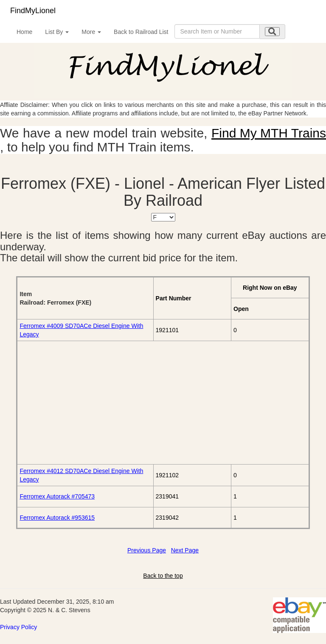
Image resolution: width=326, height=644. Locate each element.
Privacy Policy (18, 627)
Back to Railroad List (141, 32)
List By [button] (57, 32)
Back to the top (163, 576)
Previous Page (147, 550)
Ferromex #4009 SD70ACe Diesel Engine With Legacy (81, 330)
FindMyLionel (33, 11)
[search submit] (272, 32)
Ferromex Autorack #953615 (57, 518)
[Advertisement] (163, 403)
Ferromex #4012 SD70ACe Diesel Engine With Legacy (81, 475)
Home (24, 32)
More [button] (91, 32)
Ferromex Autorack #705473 (57, 496)
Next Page (185, 550)
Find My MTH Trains (269, 133)
